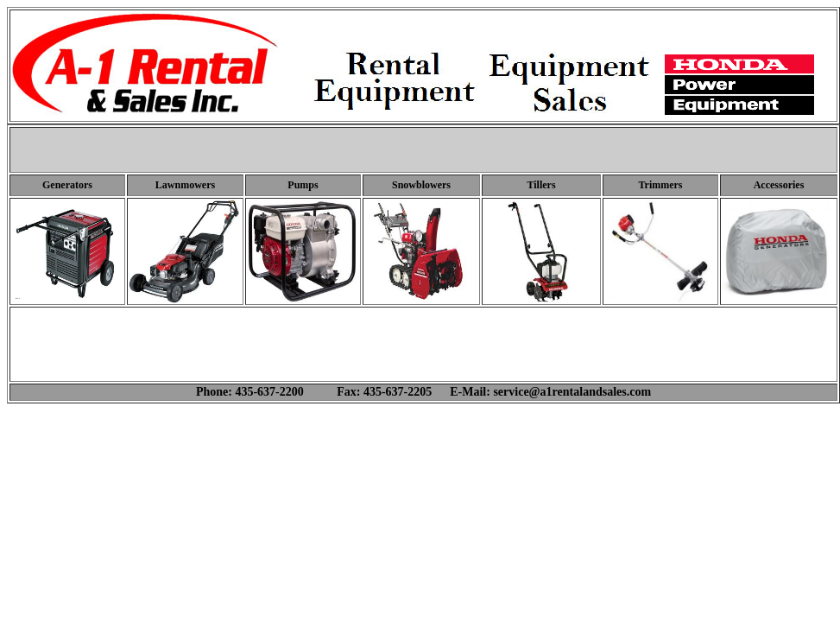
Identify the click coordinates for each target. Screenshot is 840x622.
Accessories (779, 185)
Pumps (303, 185)
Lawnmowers (185, 185)
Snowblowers (421, 185)
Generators (67, 185)
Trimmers (660, 185)
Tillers (541, 185)
